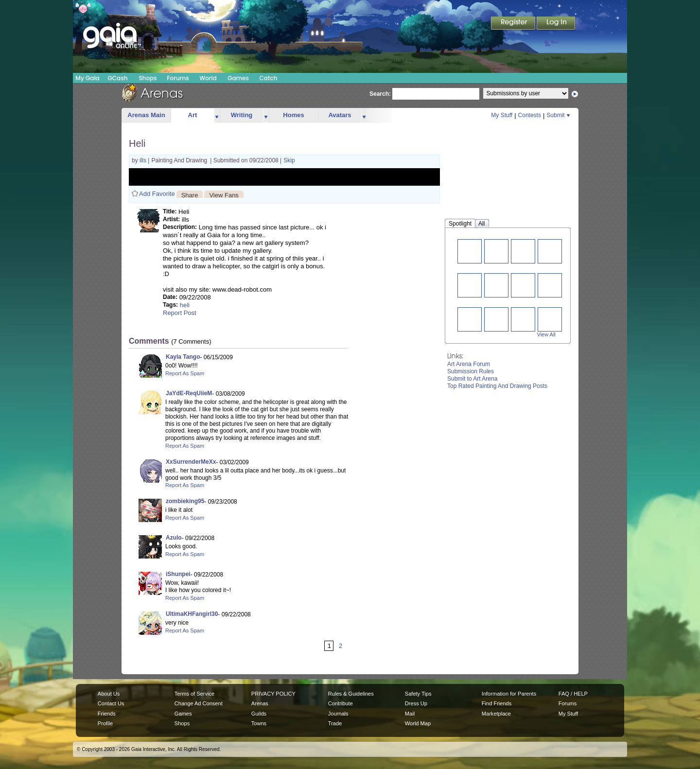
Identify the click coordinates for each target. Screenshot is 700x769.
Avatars (340, 115)
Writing (242, 115)
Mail (410, 714)
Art (193, 115)
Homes (293, 115)
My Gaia (87, 78)
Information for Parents (509, 694)
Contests (530, 115)
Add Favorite (157, 194)
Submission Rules (471, 371)
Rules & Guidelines (351, 694)
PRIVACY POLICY (273, 694)
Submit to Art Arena (472, 379)
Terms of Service (194, 694)
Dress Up (416, 703)
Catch (269, 78)
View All (546, 334)
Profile (105, 723)
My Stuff (502, 115)
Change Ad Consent (199, 703)
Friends (107, 714)
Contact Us (111, 703)
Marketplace (496, 714)
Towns (259, 723)
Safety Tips (418, 694)
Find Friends (497, 703)
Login (556, 24)
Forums (178, 78)
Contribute (341, 703)
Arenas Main (146, 115)
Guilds (259, 714)
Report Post (180, 313)
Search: (380, 94)
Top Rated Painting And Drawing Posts (497, 386)
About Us (109, 694)
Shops (148, 78)
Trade (335, 723)
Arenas (260, 703)
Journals (338, 714)
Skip (289, 160)
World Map (418, 723)
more (217, 115)
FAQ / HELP (573, 694)
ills (144, 160)
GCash (118, 78)
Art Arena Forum (469, 364)
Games (238, 78)
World (208, 78)
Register (514, 24)
